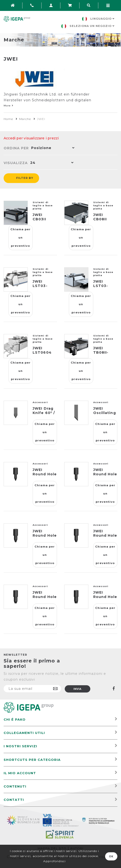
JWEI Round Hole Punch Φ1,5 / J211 (105, 476)
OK (111, 856)
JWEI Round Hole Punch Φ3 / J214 (45, 599)
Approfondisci (54, 861)
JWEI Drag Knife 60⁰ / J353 (44, 413)
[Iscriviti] (32, 689)
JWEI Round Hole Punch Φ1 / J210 (45, 476)
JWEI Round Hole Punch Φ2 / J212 (45, 538)
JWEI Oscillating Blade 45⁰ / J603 (105, 415)
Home (8, 119)
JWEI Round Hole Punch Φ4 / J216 (105, 599)
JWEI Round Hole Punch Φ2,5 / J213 (105, 538)
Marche (25, 119)
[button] (52, 148)
